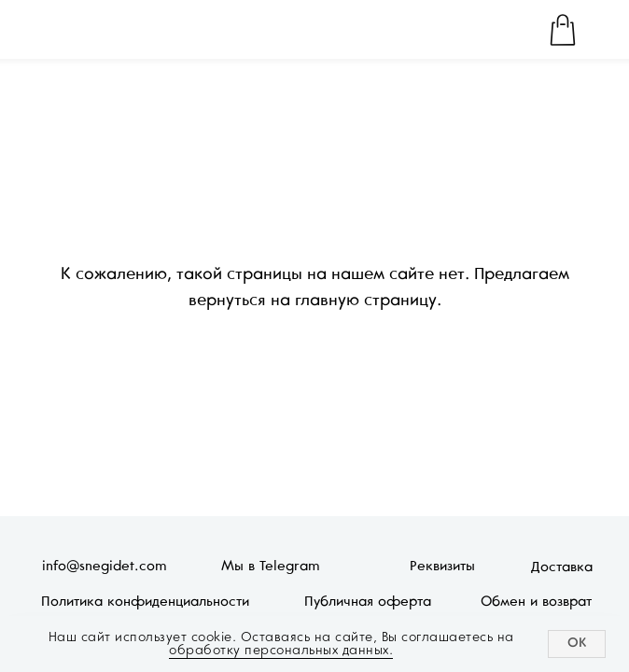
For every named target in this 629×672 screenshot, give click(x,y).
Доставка (562, 567)
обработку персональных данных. (281, 650)
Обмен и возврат (536, 602)
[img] (66, 30)
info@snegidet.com (105, 567)
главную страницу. (368, 301)
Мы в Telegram (271, 567)
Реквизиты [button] (442, 567)
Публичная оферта (368, 602)
